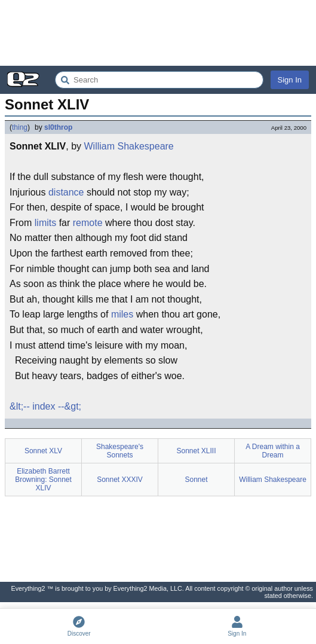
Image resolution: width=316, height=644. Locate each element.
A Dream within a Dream (273, 451)
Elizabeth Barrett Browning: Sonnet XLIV (43, 480)
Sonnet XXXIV (120, 480)
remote (88, 223)
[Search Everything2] (159, 80)
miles (122, 314)
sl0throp (58, 127)
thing (20, 127)
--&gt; (70, 406)
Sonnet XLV (43, 451)
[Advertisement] (158, 33)
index (44, 406)
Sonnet (196, 480)
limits (45, 223)
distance (66, 192)
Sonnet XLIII (196, 451)
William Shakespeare (128, 146)
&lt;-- (20, 406)
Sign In (290, 80)
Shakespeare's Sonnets (120, 451)
